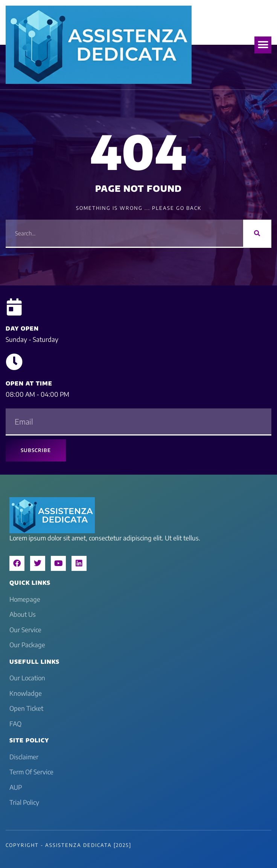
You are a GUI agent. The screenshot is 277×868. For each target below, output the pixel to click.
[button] (263, 45)
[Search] (257, 233)
